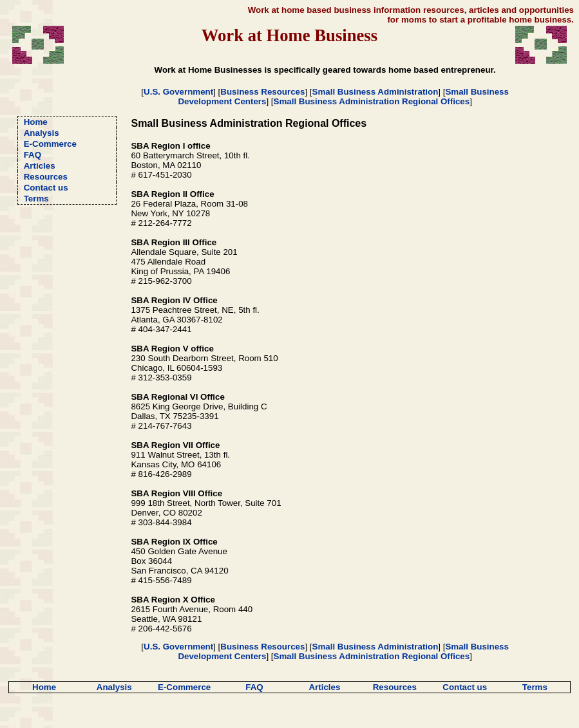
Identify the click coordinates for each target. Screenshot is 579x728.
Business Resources (262, 92)
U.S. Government (178, 92)
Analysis (42, 133)
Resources (46, 177)
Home (36, 122)
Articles (40, 166)
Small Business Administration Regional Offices (372, 101)
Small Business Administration (375, 92)
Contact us (46, 188)
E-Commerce (50, 144)
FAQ (33, 155)
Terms (36, 199)
